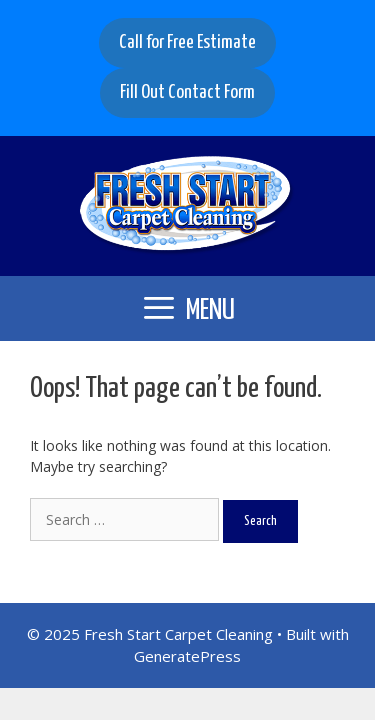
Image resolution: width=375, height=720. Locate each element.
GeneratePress (187, 656)
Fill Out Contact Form (187, 92)
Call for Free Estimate (187, 42)
